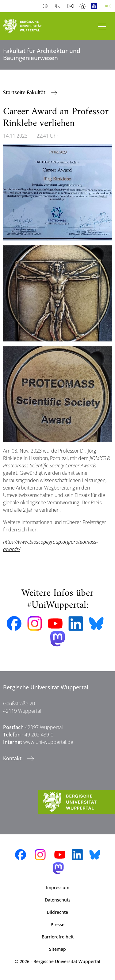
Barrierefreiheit (58, 937)
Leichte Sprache (95, 6)
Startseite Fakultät (25, 92)
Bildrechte (57, 912)
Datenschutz (58, 900)
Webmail (71, 6)
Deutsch (109, 6)
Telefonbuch (59, 6)
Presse (57, 924)
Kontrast (46, 6)
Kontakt (13, 758)
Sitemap (57, 949)
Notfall (83, 6)
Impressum (58, 887)
